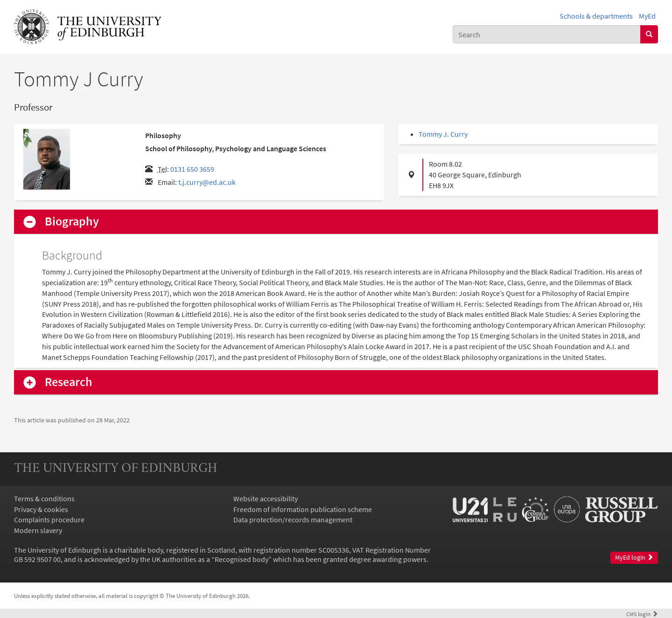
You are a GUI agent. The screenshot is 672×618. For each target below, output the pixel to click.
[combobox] (547, 34)
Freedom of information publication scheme (303, 509)
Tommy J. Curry (443, 134)
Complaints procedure (49, 520)
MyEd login (634, 558)
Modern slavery (38, 530)
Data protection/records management (293, 520)
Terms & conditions (44, 499)
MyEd (647, 16)
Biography (72, 221)
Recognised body (241, 559)
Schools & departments (596, 16)
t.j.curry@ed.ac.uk (207, 182)
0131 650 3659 (192, 169)
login (642, 614)
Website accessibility (266, 499)
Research (69, 382)
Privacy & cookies (41, 509)
